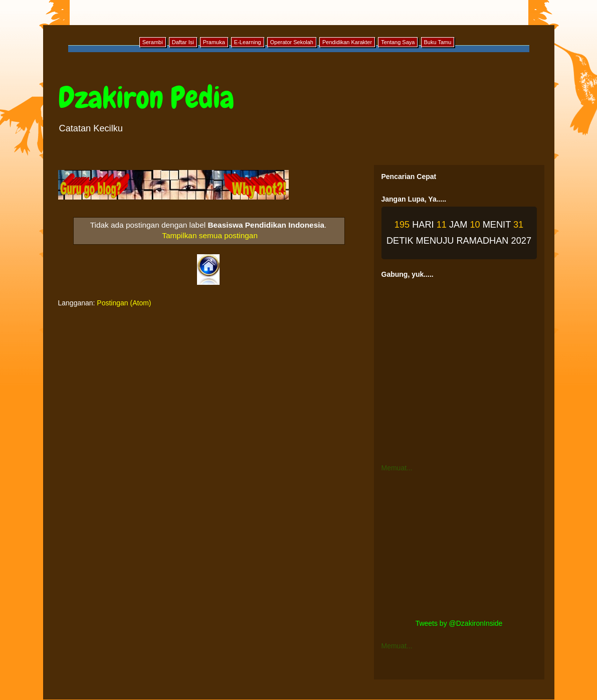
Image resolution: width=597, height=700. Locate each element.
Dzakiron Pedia (146, 98)
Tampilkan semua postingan (210, 235)
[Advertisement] (459, 546)
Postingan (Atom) (124, 303)
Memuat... (397, 468)
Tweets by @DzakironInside (459, 623)
